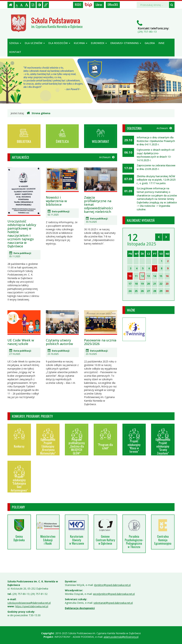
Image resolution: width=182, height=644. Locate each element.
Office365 (113, 5)
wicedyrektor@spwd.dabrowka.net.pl (114, 594)
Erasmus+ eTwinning (126, 43)
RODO (78, 5)
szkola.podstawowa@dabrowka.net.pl (29, 603)
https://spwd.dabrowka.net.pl (32, 606)
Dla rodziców (59, 43)
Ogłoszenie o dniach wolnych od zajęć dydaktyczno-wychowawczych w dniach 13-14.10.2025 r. (156, 155)
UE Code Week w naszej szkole (21, 342)
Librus (99, 5)
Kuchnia (81, 43)
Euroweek (99, 43)
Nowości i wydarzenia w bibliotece (56, 201)
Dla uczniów (35, 43)
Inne (161, 43)
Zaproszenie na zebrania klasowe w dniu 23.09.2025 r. (156, 167)
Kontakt (15, 52)
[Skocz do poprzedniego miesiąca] (159, 237)
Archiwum (107, 157)
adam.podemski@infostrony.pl (121, 637)
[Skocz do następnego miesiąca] (166, 237)
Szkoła (15, 43)
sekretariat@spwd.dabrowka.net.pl (113, 603)
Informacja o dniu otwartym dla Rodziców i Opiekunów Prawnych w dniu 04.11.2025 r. (156, 141)
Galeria (150, 43)
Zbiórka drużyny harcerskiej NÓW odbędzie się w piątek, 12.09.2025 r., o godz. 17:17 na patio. (156, 180)
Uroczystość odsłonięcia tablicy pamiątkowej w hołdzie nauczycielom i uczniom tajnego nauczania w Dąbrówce (22, 234)
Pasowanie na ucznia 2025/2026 (100, 342)
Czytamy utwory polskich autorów (59, 342)
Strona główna (38, 113)
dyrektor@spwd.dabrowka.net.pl (112, 585)
